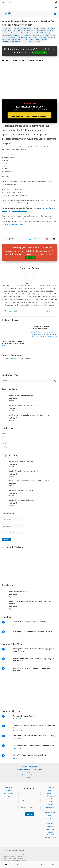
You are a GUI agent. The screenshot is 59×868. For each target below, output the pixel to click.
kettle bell (15, 33)
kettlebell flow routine (11, 35)
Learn (4, 444)
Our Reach (9, 790)
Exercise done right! (43, 333)
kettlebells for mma (20, 39)
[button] (56, 8)
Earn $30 (10, 2)
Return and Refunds (30, 775)
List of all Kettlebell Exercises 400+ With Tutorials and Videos (34, 727)
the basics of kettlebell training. (13, 224)
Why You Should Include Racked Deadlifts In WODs (33, 631)
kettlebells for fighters (38, 37)
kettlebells (23, 37)
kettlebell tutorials (10, 37)
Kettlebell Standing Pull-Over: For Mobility (29, 622)
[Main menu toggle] (55, 14)
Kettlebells (7, 29)
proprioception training (32, 42)
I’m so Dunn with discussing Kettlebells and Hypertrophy (14, 342)
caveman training (25, 29)
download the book (20, 211)
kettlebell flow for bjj (42, 33)
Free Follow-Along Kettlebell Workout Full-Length (51, 804)
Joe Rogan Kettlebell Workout (25, 716)
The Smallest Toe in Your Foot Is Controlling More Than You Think (34, 669)
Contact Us (9, 799)
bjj (15, 29)
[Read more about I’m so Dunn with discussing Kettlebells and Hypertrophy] (15, 331)
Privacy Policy (29, 772)
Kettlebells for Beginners (29, 767)
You (3, 437)
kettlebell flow (27, 33)
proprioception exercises (12, 42)
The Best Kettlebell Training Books (29, 769)
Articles (5, 447)
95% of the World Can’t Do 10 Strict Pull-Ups (30, 755)
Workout (5, 440)
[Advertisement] (29, 692)
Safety (30, 778)
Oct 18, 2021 (17, 719)
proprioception (41, 39)
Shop (4, 2)
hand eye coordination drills (24, 31)
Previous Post (9, 311)
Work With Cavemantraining (51, 838)
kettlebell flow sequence (31, 35)
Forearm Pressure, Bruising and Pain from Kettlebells (34, 745)
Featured (53, 333)
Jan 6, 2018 (17, 739)
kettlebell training (49, 35)
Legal (9, 796)
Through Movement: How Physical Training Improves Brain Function (34, 650)
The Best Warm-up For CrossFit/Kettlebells (40, 327)
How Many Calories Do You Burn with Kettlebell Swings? (35, 736)
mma (31, 39)
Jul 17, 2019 (17, 758)
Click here (31, 258)
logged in (15, 358)
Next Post (51, 311)
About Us (9, 788)
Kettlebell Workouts (37, 335)
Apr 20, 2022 (18, 731)
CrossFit (33, 333)
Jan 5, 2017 (17, 748)
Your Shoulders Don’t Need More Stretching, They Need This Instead (34, 660)
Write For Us (9, 793)
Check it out (40, 52)
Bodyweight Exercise (37, 331)
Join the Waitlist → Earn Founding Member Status (29, 116)
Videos (54, 337)
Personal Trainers (46, 337)
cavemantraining (40, 29)
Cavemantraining (50, 331)
